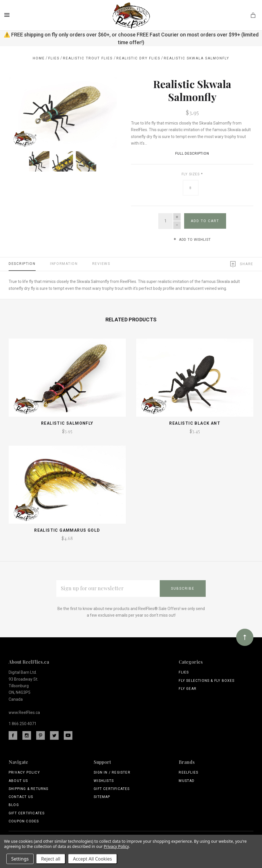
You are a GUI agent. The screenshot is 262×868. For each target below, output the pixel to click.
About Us (18, 781)
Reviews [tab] (101, 264)
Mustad (187, 781)
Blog (14, 805)
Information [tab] (64, 264)
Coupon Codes (24, 821)
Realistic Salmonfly (67, 423)
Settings (20, 859)
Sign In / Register (112, 772)
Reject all (51, 859)
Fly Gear (188, 689)
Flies (184, 672)
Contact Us (21, 797)
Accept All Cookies (93, 859)
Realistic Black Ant (195, 423)
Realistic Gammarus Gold (67, 530)
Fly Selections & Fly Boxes (207, 681)
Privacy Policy (24, 772)
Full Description (192, 154)
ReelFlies (188, 772)
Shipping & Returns (29, 789)
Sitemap (102, 797)
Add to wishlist (192, 240)
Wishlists (104, 781)
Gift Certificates (27, 813)
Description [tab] (22, 264)
